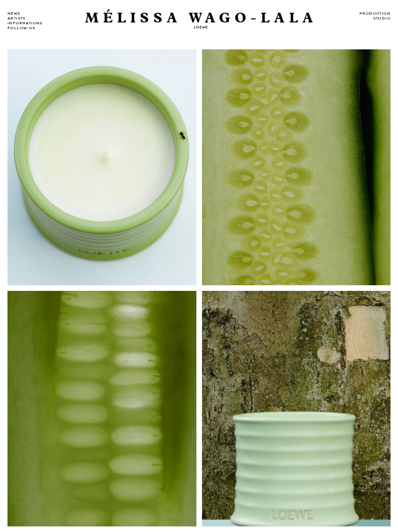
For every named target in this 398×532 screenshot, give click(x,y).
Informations (25, 23)
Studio (382, 18)
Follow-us (22, 28)
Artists (17, 18)
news (14, 13)
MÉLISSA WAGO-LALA (201, 18)
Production (375, 13)
